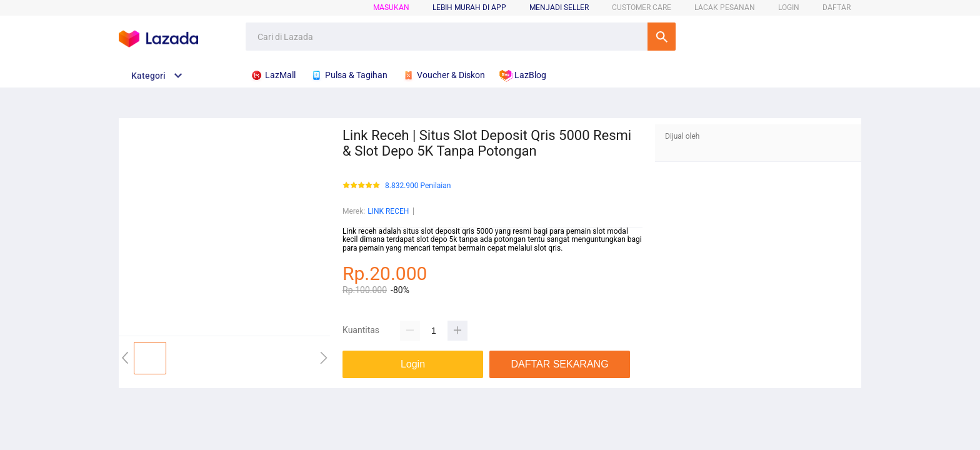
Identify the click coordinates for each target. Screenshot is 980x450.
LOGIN (789, 7)
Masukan (391, 7)
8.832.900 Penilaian (418, 186)
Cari (662, 37)
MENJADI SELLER (559, 7)
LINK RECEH (388, 211)
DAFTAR (837, 7)
